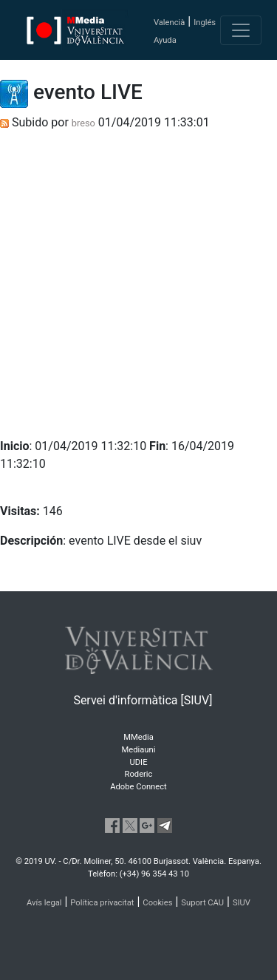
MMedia (138, 737)
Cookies (157, 903)
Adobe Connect (138, 787)
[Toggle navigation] (241, 30)
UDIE (139, 762)
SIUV (242, 903)
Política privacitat (102, 903)
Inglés (205, 23)
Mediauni (139, 750)
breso (83, 123)
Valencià (169, 23)
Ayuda (165, 40)
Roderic (139, 774)
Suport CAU (202, 903)
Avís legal (44, 903)
